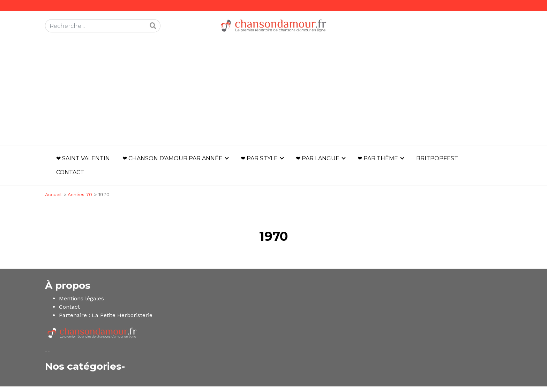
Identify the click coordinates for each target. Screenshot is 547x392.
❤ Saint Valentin (83, 158)
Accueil (53, 194)
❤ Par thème (378, 158)
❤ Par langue (318, 158)
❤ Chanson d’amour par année (173, 158)
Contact (70, 172)
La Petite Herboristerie (122, 315)
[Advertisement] (273, 93)
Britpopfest (437, 158)
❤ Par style (259, 158)
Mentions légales (81, 298)
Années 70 (80, 194)
